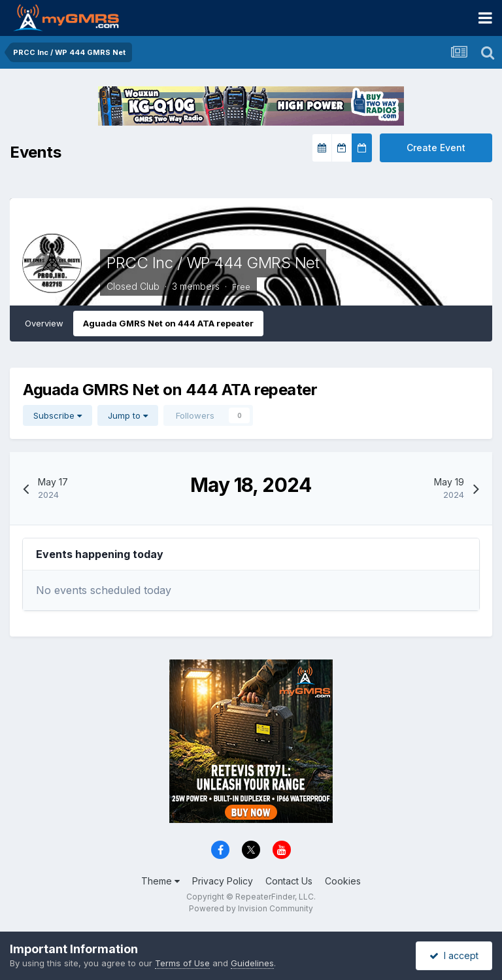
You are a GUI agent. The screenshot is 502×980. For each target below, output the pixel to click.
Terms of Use (182, 963)
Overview (44, 323)
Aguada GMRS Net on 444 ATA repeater (168, 323)
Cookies (343, 881)
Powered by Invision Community (251, 908)
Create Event (436, 148)
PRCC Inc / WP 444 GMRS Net (213, 263)
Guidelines (252, 963)
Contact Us (289, 881)
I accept (454, 955)
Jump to (128, 415)
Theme (160, 881)
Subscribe (58, 415)
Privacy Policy (223, 881)
